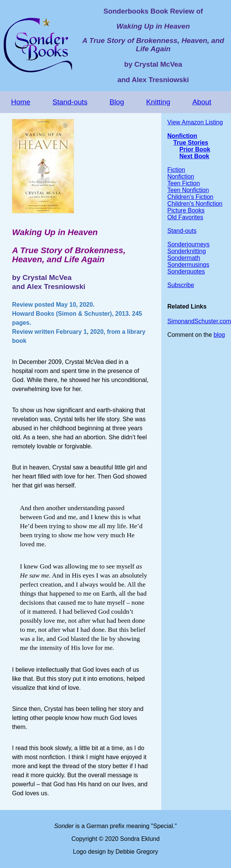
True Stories (191, 143)
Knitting (158, 102)
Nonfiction (182, 136)
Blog (117, 102)
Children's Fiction (190, 197)
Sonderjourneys (188, 244)
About (202, 102)
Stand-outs (70, 102)
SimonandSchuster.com (199, 321)
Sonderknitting (187, 251)
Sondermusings (188, 265)
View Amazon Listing (195, 122)
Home (21, 102)
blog (219, 335)
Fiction (176, 170)
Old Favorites (185, 217)
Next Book (194, 156)
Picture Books (186, 210)
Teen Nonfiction (188, 190)
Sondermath (184, 258)
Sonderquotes (186, 271)
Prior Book (195, 149)
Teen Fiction (184, 183)
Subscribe (181, 285)
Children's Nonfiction (195, 204)
